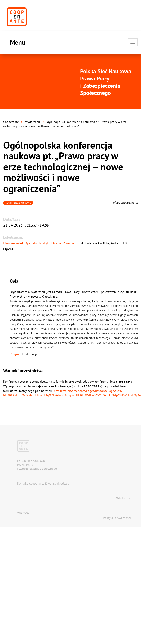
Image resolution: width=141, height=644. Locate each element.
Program (15, 354)
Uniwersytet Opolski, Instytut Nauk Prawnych (41, 243)
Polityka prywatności (117, 518)
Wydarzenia (33, 122)
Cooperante (11, 122)
